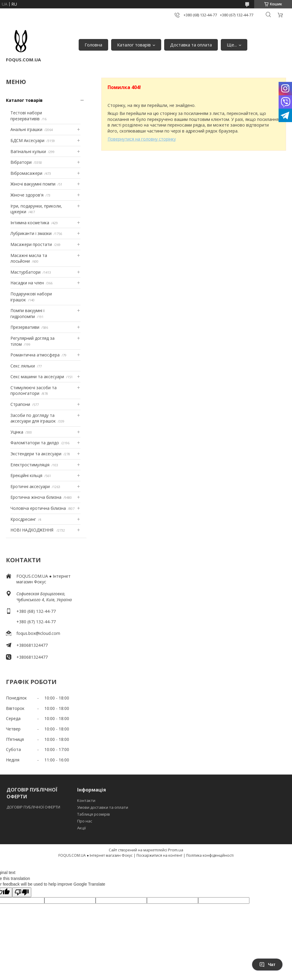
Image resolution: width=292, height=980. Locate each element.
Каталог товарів (134, 45)
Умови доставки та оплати (103, 807)
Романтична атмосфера (35, 355)
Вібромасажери (26, 173)
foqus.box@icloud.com (38, 633)
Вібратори (21, 162)
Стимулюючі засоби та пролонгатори (34, 391)
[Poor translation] (22, 892)
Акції (81, 828)
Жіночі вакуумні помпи (33, 184)
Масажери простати (31, 244)
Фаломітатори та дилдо (35, 443)
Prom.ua (176, 850)
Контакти (86, 800)
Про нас (85, 821)
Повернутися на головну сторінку (142, 139)
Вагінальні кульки (28, 151)
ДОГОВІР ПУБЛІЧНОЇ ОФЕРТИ (34, 807)
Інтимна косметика (30, 223)
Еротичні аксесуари (30, 486)
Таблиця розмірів (94, 814)
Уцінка (17, 432)
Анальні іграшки (26, 129)
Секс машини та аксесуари (37, 377)
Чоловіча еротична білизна (38, 508)
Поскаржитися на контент (159, 855)
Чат (267, 965)
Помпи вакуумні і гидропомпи (27, 313)
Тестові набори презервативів (26, 116)
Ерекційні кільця (26, 475)
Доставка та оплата (191, 45)
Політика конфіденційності (210, 855)
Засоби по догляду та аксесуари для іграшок (33, 418)
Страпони (20, 404)
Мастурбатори (25, 272)
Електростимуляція (30, 465)
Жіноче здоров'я (27, 195)
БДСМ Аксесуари (27, 140)
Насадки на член (27, 283)
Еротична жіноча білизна (36, 497)
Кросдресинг (23, 519)
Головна (93, 45)
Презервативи (25, 327)
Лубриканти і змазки (31, 233)
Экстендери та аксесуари (36, 454)
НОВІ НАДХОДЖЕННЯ (32, 530)
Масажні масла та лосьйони (29, 258)
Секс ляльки (23, 366)
